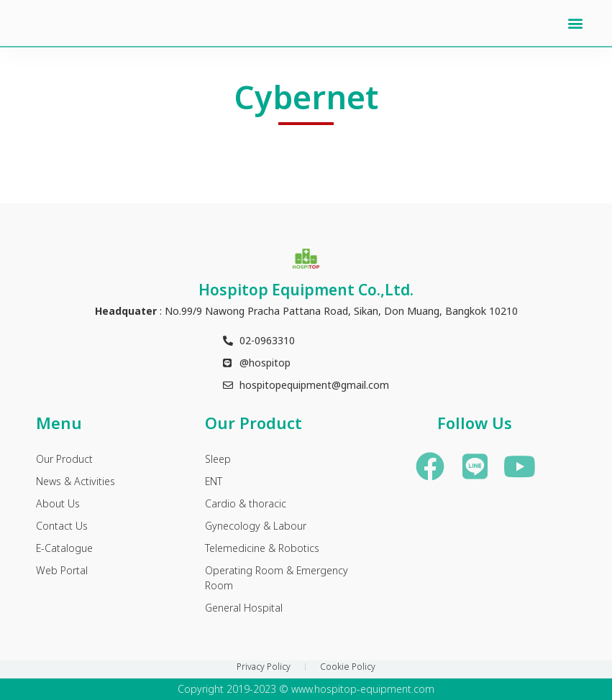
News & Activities (76, 482)
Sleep (218, 460)
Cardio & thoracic (246, 504)
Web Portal (62, 571)
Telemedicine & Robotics (262, 549)
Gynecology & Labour (256, 526)
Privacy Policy (264, 667)
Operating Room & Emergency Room (277, 579)
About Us (58, 504)
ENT (214, 482)
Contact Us (62, 526)
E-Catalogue (64, 549)
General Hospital (244, 608)
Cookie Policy (348, 667)
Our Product (64, 460)
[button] (576, 23)
